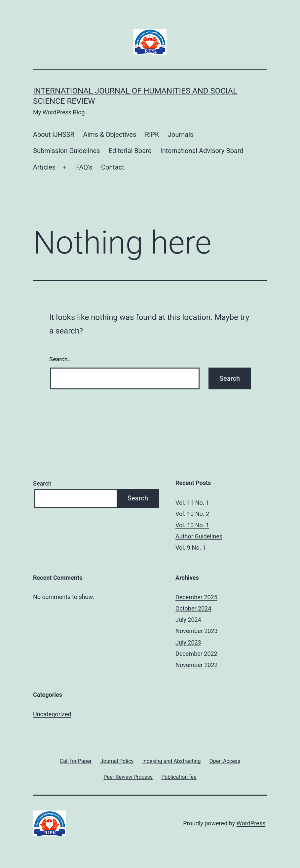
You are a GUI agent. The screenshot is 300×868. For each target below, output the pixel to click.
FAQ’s (84, 167)
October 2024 (193, 608)
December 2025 (196, 597)
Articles (44, 167)
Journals (181, 135)
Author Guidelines (199, 536)
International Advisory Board (202, 151)
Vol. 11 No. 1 (192, 503)
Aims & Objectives (110, 135)
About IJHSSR (54, 135)
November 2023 (197, 631)
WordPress (251, 823)
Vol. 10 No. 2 (192, 514)
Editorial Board (130, 151)
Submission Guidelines (67, 151)
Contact (113, 167)
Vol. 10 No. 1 (192, 525)
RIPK (152, 135)
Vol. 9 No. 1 (191, 548)
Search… (61, 359)
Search (42, 483)
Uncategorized (52, 714)
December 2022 (196, 654)
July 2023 (188, 642)
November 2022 (197, 665)
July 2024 (188, 620)
